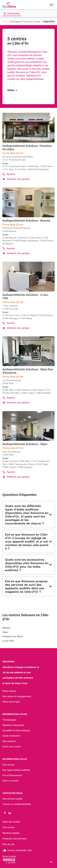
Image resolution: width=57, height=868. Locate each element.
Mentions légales (11, 833)
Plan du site (8, 844)
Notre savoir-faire (11, 702)
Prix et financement (12, 775)
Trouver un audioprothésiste (17, 804)
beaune (6, 628)
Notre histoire (9, 691)
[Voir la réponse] (28, 515)
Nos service (8, 765)
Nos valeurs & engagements (17, 697)
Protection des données (14, 839)
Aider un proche (10, 781)
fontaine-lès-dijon (13, 636)
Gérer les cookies (11, 822)
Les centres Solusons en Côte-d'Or (26, 617)
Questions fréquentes (13, 725)
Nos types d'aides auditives (16, 770)
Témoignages (9, 720)
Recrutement (9, 741)
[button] (52, 5)
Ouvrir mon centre (12, 747)
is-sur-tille (8, 641)
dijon (5, 632)
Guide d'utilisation (11, 736)
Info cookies (9, 827)
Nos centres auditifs (12, 799)
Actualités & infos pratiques (16, 731)
